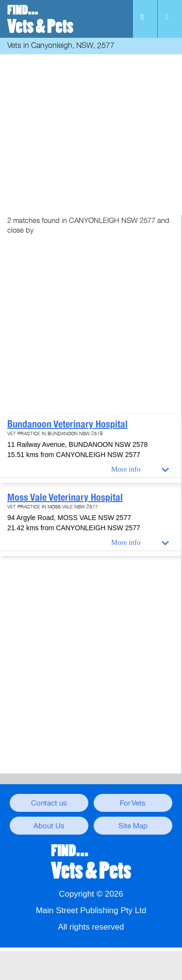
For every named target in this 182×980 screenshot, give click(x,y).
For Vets (133, 803)
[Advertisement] (91, 132)
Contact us (49, 803)
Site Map (133, 826)
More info (126, 469)
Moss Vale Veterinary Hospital (65, 497)
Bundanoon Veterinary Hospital (67, 424)
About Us (49, 826)
